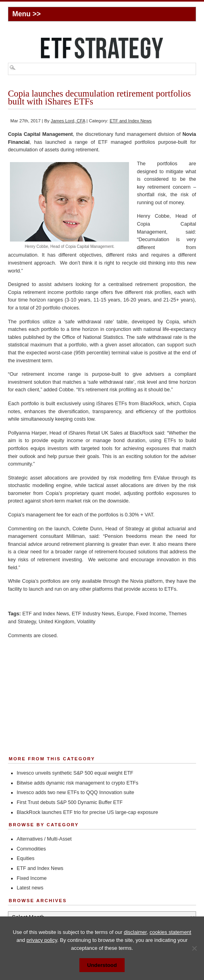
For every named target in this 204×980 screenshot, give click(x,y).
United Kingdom (56, 622)
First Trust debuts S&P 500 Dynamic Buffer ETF (70, 802)
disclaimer (135, 932)
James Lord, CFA (68, 121)
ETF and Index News (131, 121)
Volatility (86, 622)
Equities (26, 858)
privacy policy (42, 940)
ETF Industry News (93, 614)
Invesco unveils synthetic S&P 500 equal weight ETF (75, 773)
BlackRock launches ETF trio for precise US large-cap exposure (87, 812)
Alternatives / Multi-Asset (44, 839)
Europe (125, 614)
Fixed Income (151, 614)
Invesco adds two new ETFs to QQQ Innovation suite (75, 793)
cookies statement (170, 932)
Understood (102, 965)
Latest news (30, 888)
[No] (194, 948)
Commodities (31, 849)
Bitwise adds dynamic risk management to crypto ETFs (78, 783)
